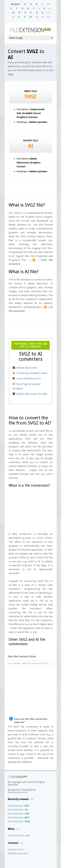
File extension (19, 806)
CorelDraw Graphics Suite (32, 373)
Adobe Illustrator (27, 368)
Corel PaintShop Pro (29, 378)
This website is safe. (19, 835)
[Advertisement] (35, 188)
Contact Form (16, 850)
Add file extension (18, 853)
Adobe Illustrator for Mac (32, 394)
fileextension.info (18, 792)
